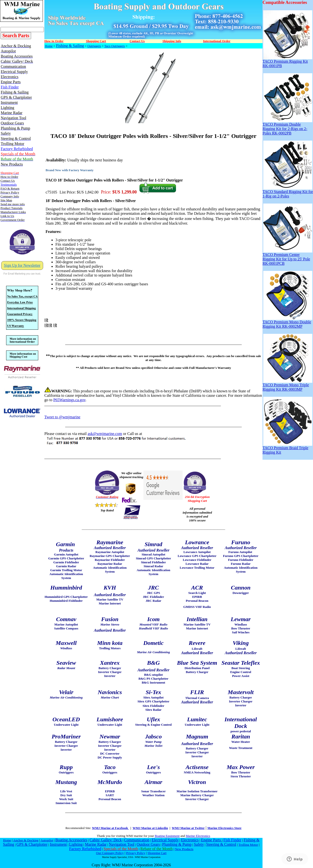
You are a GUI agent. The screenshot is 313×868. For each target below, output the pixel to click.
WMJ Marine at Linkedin (150, 828)
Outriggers (94, 46)
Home (49, 46)
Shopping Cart (157, 853)
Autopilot (47, 840)
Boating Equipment (167, 836)
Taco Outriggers (114, 46)
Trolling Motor (248, 845)
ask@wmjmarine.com (105, 434)
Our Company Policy (110, 853)
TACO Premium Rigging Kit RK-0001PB (287, 62)
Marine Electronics (198, 836)
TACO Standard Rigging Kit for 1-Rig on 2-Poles (288, 192)
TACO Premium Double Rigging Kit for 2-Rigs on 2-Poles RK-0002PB (287, 127)
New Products (184, 849)
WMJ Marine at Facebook (110, 828)
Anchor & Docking (26, 840)
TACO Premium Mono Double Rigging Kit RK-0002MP (287, 322)
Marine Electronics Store (224, 828)
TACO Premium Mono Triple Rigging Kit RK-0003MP (287, 385)
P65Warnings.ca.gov (69, 400)
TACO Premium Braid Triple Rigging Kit (287, 448)
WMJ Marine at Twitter (188, 828)
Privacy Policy (136, 853)
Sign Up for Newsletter (22, 265)
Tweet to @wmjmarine (62, 417)
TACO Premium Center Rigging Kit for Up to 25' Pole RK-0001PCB (287, 257)
